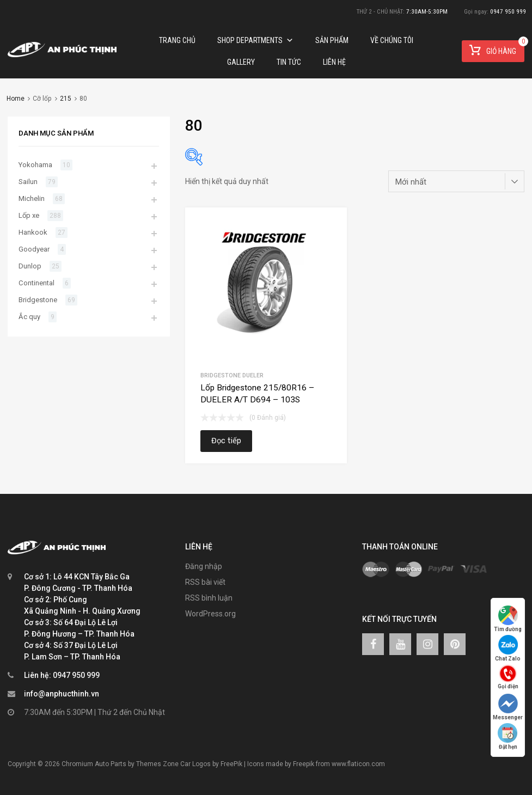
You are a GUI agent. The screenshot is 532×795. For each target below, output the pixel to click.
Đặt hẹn (508, 736)
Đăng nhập (204, 566)
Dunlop (30, 266)
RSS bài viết (205, 582)
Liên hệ (334, 62)
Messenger (508, 707)
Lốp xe (29, 215)
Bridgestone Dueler (232, 375)
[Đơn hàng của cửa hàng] (456, 181)
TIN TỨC (289, 62)
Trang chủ (177, 40)
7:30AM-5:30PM (427, 12)
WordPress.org (210, 614)
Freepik (304, 764)
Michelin (32, 198)
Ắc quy (29, 317)
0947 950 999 (508, 12)
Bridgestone (38, 300)
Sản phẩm (332, 40)
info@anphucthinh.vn (62, 694)
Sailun (28, 182)
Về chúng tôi (392, 40)
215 (66, 99)
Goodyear (34, 249)
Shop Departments (255, 40)
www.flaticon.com (358, 764)
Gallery (241, 62)
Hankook (33, 232)
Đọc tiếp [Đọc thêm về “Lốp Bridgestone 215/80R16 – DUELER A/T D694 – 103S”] (226, 441)
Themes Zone (157, 764)
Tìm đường (508, 619)
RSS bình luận (209, 598)
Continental (36, 283)
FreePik (231, 764)
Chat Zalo (508, 648)
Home (16, 99)
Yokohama (35, 165)
